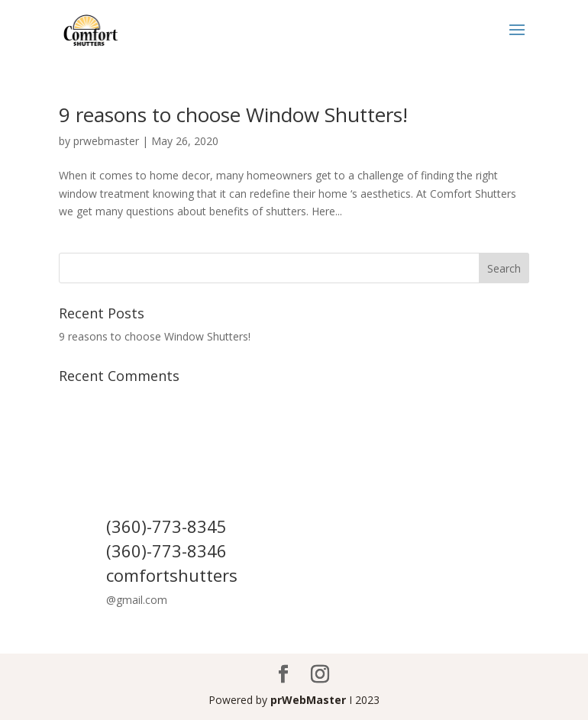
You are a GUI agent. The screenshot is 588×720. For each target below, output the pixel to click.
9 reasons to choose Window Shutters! (233, 115)
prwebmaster (106, 141)
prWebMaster (308, 700)
